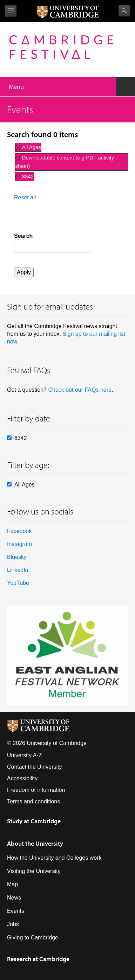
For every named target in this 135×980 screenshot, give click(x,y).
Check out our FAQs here (80, 390)
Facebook (19, 531)
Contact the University (35, 767)
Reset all (25, 197)
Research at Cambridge (38, 959)
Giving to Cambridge (33, 938)
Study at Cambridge (34, 821)
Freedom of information (36, 790)
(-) (19, 147)
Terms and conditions (33, 801)
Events (16, 911)
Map (12, 884)
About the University (35, 843)
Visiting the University (34, 871)
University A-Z (25, 755)
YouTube (18, 583)
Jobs (13, 924)
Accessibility (22, 778)
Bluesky (17, 557)
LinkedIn (18, 570)
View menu (11, 11)
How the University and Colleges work (54, 858)
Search (124, 11)
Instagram (19, 544)
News (14, 898)
